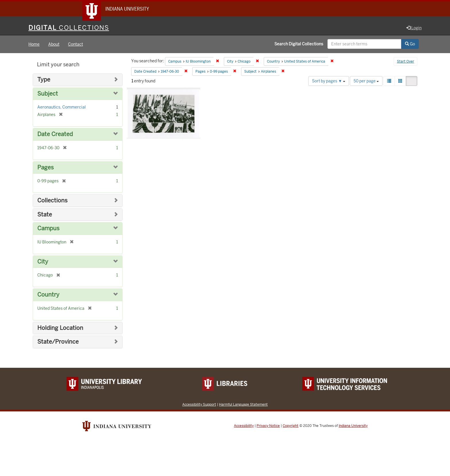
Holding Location (60, 328)
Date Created (55, 134)
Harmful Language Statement (243, 404)
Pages (45, 168)
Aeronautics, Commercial (62, 107)
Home (34, 44)
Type (44, 80)
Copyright (291, 426)
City (43, 262)
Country (48, 295)
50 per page (366, 81)
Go (410, 44)
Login (414, 28)
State (45, 215)
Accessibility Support (199, 404)
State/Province (58, 342)
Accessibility (244, 426)
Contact (75, 44)
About (54, 44)
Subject (48, 94)
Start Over (406, 61)
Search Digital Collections (299, 44)
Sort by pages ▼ (329, 81)
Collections (52, 201)
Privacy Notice (268, 426)
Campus (48, 228)
